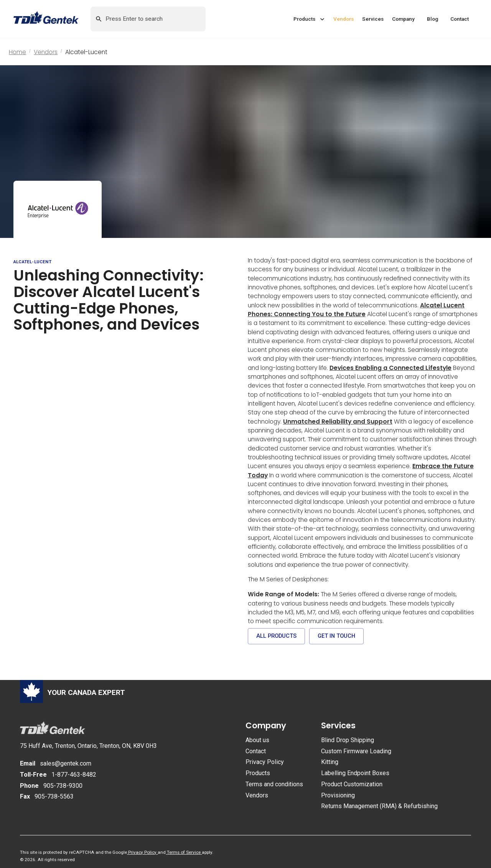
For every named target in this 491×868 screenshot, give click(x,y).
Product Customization (352, 784)
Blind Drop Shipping (348, 740)
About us (257, 740)
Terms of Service (184, 852)
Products (258, 773)
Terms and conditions (274, 784)
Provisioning (338, 795)
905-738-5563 (54, 796)
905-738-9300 (63, 786)
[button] (309, 19)
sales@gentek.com (66, 763)
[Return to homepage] (52, 19)
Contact (256, 751)
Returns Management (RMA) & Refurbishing (379, 806)
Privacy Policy (265, 762)
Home (17, 52)
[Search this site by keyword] (147, 19)
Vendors (46, 52)
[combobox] (148, 19)
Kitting (330, 762)
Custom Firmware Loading (356, 751)
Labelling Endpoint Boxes (355, 773)
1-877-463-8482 (74, 775)
